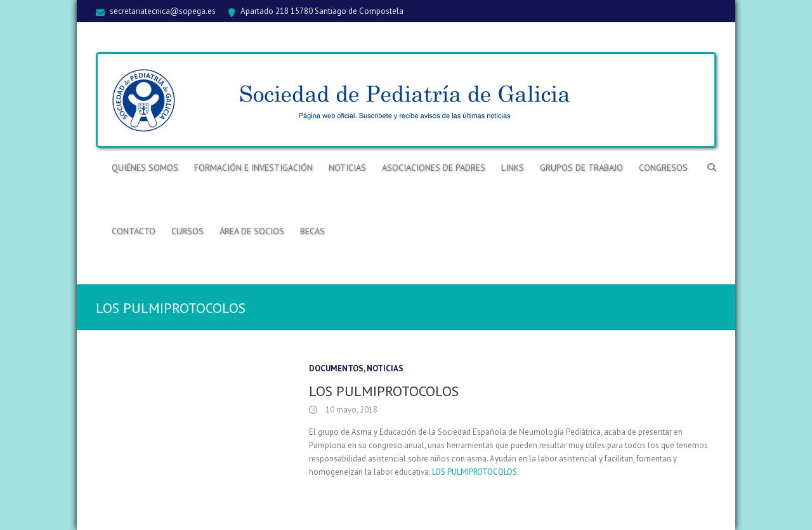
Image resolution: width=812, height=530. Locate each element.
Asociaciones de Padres (434, 168)
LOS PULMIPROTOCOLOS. (475, 472)
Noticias (347, 168)
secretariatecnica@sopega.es (163, 11)
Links (513, 168)
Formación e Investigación (253, 168)
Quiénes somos (145, 168)
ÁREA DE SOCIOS (252, 231)
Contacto (134, 231)
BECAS (312, 231)
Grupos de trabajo (581, 168)
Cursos (187, 231)
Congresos (663, 168)
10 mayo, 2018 (350, 410)
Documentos (336, 368)
